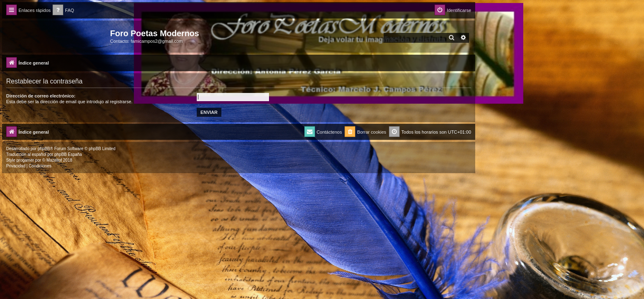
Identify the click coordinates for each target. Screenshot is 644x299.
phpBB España (68, 154)
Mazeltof (54, 160)
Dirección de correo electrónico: (41, 96)
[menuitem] (63, 10)
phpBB (44, 149)
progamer (25, 160)
